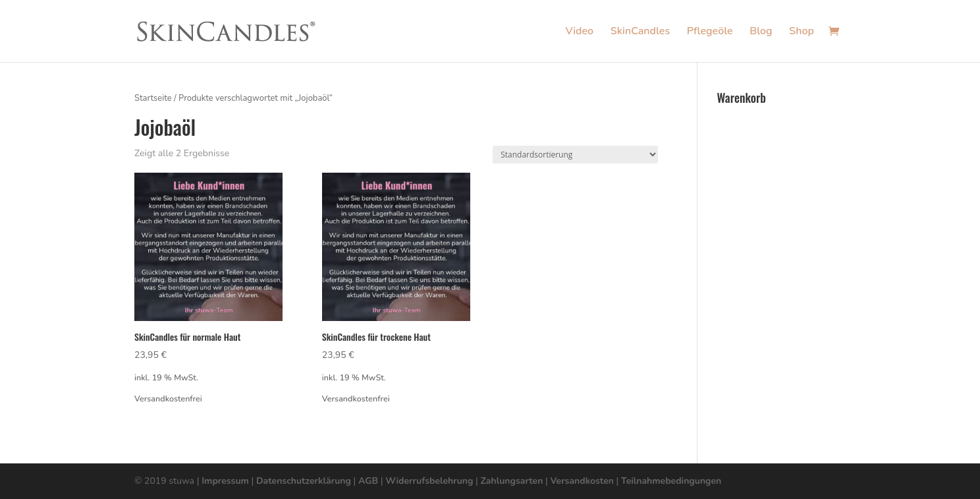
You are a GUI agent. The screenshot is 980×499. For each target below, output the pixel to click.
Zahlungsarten (512, 481)
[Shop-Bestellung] (575, 155)
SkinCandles (640, 32)
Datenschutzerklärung (304, 481)
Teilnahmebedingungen (671, 481)
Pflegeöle (710, 32)
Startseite (153, 98)
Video (579, 32)
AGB (368, 481)
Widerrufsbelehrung (429, 481)
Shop (802, 32)
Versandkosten (582, 481)
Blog (761, 32)
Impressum (225, 481)
